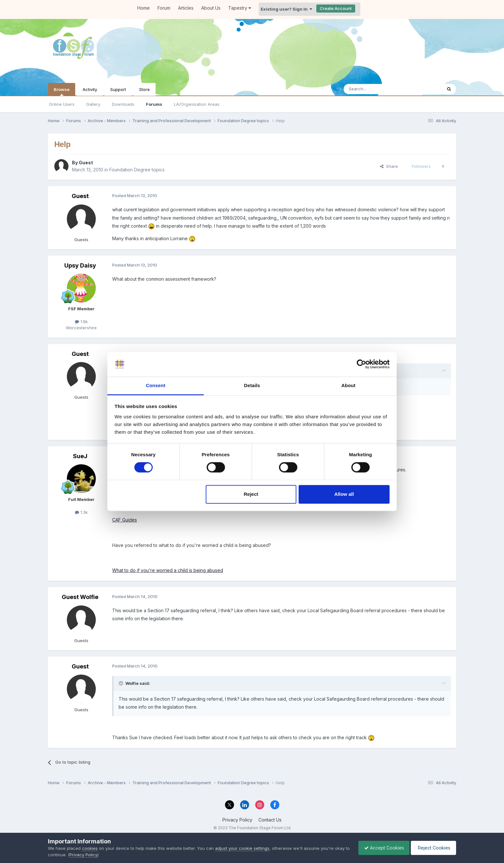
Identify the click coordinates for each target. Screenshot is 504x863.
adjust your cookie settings (242, 848)
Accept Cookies (381, 848)
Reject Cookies (432, 848)
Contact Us (270, 820)
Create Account (336, 8)
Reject (251, 494)
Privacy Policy (237, 820)
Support (118, 89)
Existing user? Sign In (286, 9)
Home (144, 8)
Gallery (93, 104)
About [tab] (348, 385)
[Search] (376, 89)
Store (144, 89)
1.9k (81, 322)
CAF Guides (125, 520)
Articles (186, 8)
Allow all (344, 494)
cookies (90, 848)
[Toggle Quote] (122, 683)
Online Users (62, 104)
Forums (154, 104)
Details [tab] (252, 385)
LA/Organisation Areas (197, 104)
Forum (164, 8)
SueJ (80, 456)
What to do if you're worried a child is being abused (168, 570)
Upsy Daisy (80, 265)
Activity (90, 89)
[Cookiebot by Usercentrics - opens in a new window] (361, 364)
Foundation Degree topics (137, 170)
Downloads (123, 104)
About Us (211, 8)
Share (389, 166)
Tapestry (240, 8)
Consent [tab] (156, 385)
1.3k (81, 512)
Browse (62, 91)
